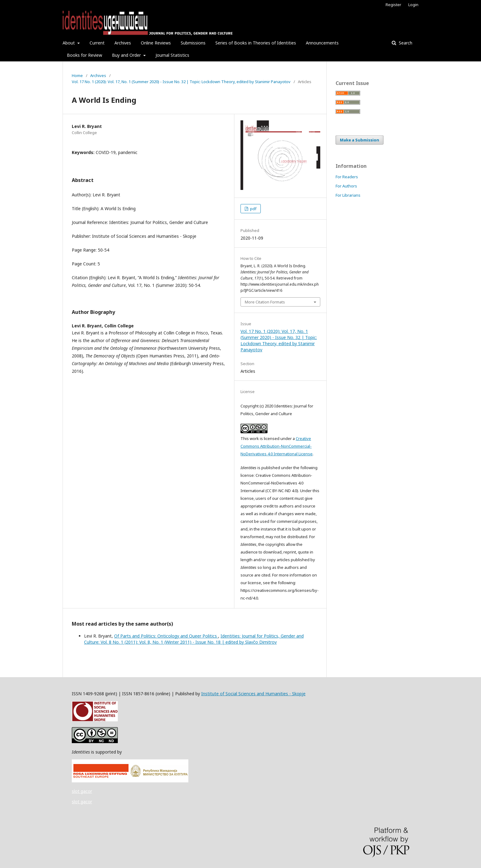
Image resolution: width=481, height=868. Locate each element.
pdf (253, 209)
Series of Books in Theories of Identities (256, 43)
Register (393, 5)
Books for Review (85, 55)
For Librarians (348, 195)
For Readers (347, 177)
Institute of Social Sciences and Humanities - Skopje (253, 694)
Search (405, 43)
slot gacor (82, 791)
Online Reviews (156, 43)
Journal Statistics (172, 55)
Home (77, 75)
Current (97, 43)
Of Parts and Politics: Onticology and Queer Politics (166, 636)
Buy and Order (127, 55)
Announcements (322, 43)
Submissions (193, 43)
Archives (123, 43)
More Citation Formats (265, 302)
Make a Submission (360, 140)
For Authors (346, 186)
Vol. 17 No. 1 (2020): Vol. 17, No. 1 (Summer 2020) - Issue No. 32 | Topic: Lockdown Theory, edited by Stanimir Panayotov (181, 82)
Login (413, 5)
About (69, 43)
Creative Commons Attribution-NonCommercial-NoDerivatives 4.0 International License (277, 446)
